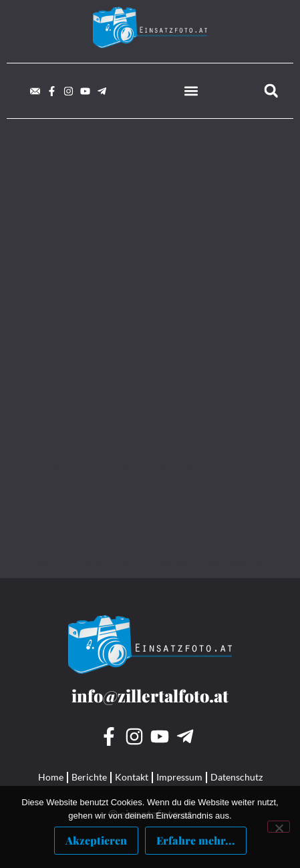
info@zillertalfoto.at (150, 695)
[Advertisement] (150, 297)
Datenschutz (237, 777)
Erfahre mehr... (196, 840)
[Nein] (279, 827)
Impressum (179, 777)
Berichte (89, 777)
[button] (191, 90)
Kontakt (132, 777)
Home (51, 777)
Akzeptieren (96, 840)
